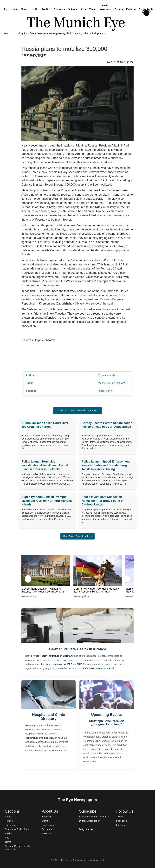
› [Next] (127, 579)
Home (14, 9)
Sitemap (47, 833)
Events (119, 9)
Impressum (48, 825)
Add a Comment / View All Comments (77, 411)
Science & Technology (17, 829)
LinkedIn (121, 825)
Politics (46, 9)
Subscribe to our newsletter (94, 817)
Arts (83, 9)
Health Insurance (106, 7)
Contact (46, 821)
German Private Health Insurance (77, 649)
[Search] (6, 9)
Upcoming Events (107, 715)
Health (35, 9)
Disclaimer (48, 829)
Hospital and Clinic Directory (49, 717)
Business (59, 9)
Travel (93, 9)
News (24, 9)
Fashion (131, 9)
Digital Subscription (90, 821)
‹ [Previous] (28, 579)
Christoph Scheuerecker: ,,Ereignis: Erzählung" (106, 723)
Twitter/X (121, 817)
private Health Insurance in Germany (52, 656)
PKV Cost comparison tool (98, 668)
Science (73, 9)
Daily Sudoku (86, 829)
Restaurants (146, 9)
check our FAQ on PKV (68, 664)
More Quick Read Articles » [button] (78, 536)
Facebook (122, 821)
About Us (47, 817)
